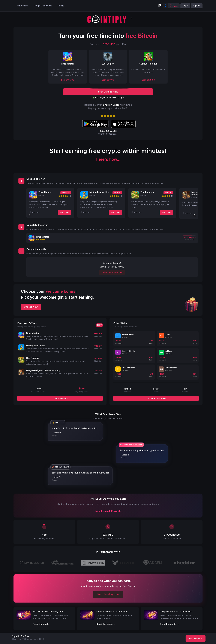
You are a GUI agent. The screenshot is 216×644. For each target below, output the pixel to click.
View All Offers (61, 398)
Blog (61, 6)
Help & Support (43, 6)
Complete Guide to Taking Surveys (176, 611)
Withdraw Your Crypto (112, 272)
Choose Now (31, 307)
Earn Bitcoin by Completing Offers (49, 611)
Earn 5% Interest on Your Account (112, 611)
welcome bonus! (61, 291)
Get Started (196, 639)
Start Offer (64, 212)
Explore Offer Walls (157, 398)
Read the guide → (42, 624)
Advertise (22, 6)
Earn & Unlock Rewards (108, 511)
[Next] (195, 215)
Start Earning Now (108, 594)
